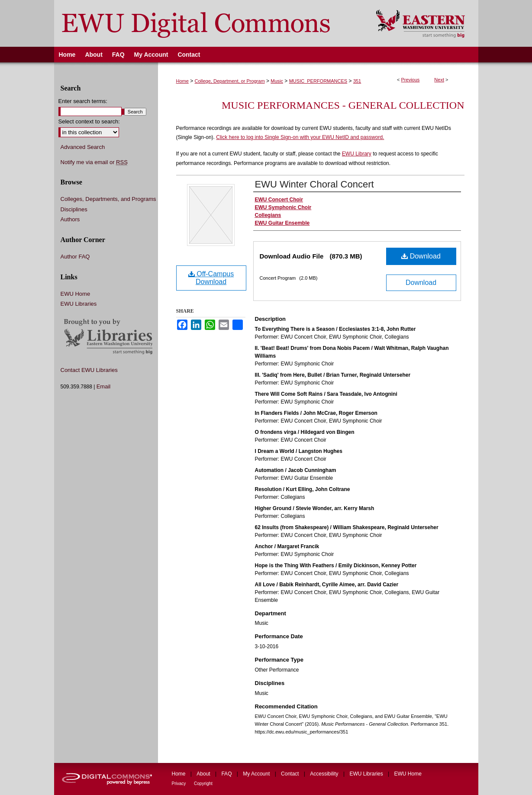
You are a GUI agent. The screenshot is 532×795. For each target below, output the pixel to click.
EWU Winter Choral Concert (314, 184)
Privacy (180, 784)
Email (104, 386)
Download (421, 256)
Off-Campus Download (211, 278)
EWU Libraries (79, 304)
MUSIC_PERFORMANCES (318, 81)
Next (439, 80)
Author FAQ (75, 257)
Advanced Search (83, 147)
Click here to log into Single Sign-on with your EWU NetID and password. (300, 137)
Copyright (203, 784)
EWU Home (76, 294)
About (204, 774)
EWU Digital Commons (209, 23)
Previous (411, 80)
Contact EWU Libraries (89, 370)
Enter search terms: (83, 101)
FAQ (227, 774)
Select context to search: (89, 121)
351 (357, 81)
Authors (70, 219)
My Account (257, 774)
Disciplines (74, 209)
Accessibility (325, 774)
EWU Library (357, 154)
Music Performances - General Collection (343, 105)
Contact (291, 774)
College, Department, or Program (230, 81)
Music (277, 81)
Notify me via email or (94, 162)
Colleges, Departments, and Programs (108, 199)
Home (182, 81)
